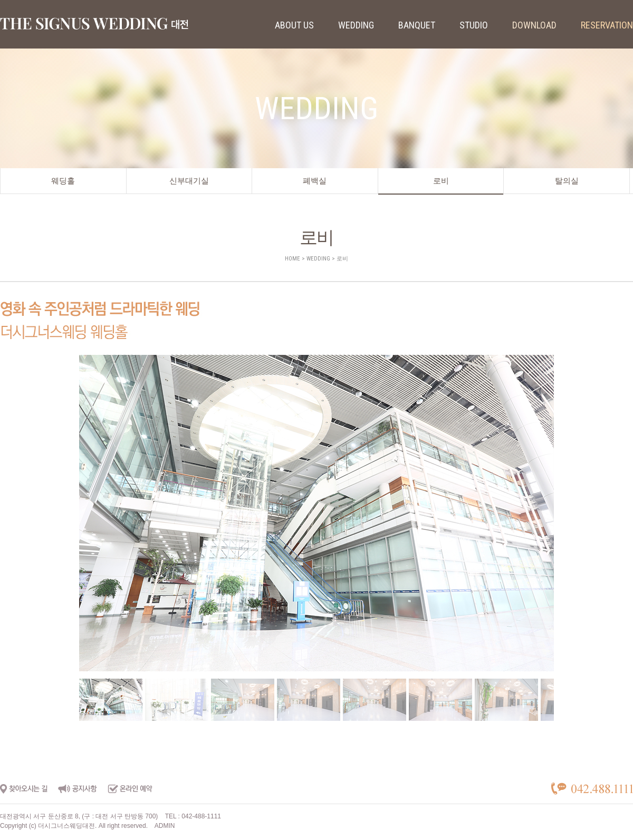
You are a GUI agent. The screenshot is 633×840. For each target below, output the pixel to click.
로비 (441, 181)
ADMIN (165, 826)
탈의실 (567, 181)
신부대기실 (189, 181)
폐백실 (315, 181)
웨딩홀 (63, 181)
